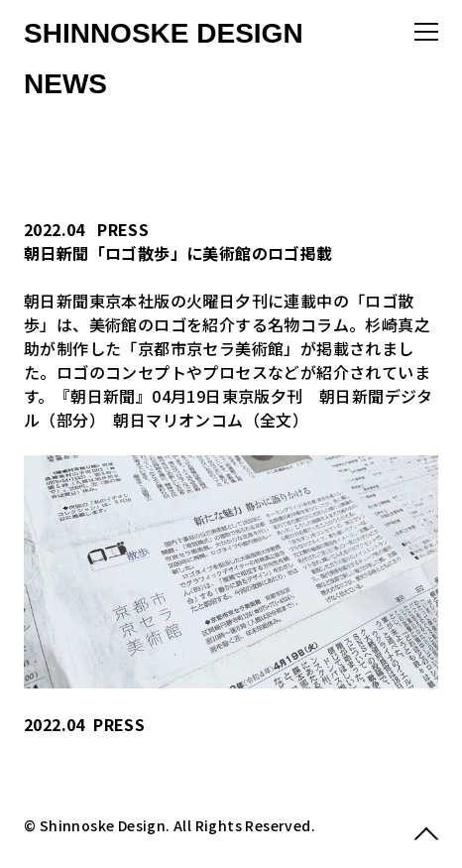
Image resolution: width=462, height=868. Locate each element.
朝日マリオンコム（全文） (211, 420)
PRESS (123, 229)
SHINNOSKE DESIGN (164, 33)
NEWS (65, 84)
